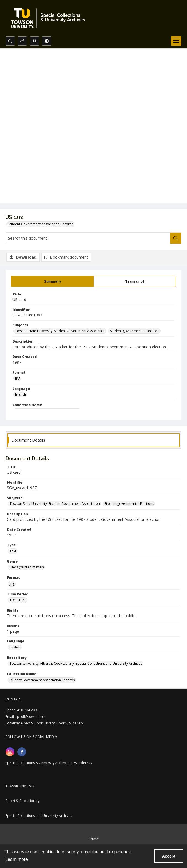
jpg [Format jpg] (18, 378)
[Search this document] (88, 238)
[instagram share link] (10, 752)
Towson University (20, 786)
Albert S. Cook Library (22, 801)
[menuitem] (93, 838)
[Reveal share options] (22, 41)
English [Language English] (21, 394)
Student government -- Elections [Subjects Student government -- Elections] (135, 331)
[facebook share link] (22, 752)
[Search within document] (176, 238)
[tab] (52, 281)
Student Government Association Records (41, 224)
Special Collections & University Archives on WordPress (49, 763)
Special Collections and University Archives (39, 816)
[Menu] (176, 41)
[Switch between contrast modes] (47, 41)
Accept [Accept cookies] (169, 856)
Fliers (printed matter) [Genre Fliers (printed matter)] (27, 567)
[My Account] (34, 41)
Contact (93, 839)
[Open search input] (10, 41)
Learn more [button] (17, 859)
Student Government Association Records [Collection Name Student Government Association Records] (42, 680)
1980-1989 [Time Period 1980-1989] (18, 600)
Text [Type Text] (13, 551)
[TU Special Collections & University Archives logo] (50, 18)
